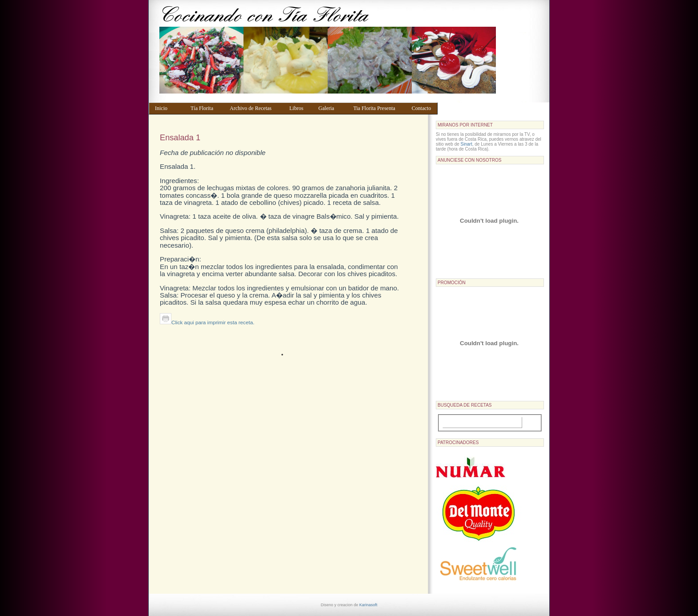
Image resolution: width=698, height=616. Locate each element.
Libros (300, 108)
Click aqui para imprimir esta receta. (207, 322)
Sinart (467, 144)
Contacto (423, 108)
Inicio (168, 108)
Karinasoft (368, 605)
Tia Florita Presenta (378, 108)
